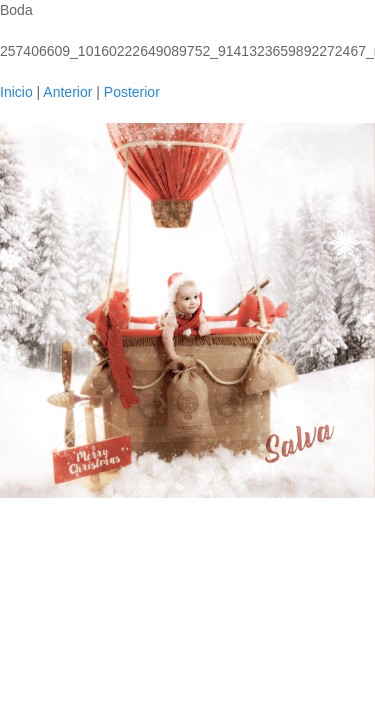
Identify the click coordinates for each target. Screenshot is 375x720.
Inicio (16, 92)
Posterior (132, 92)
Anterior (67, 92)
